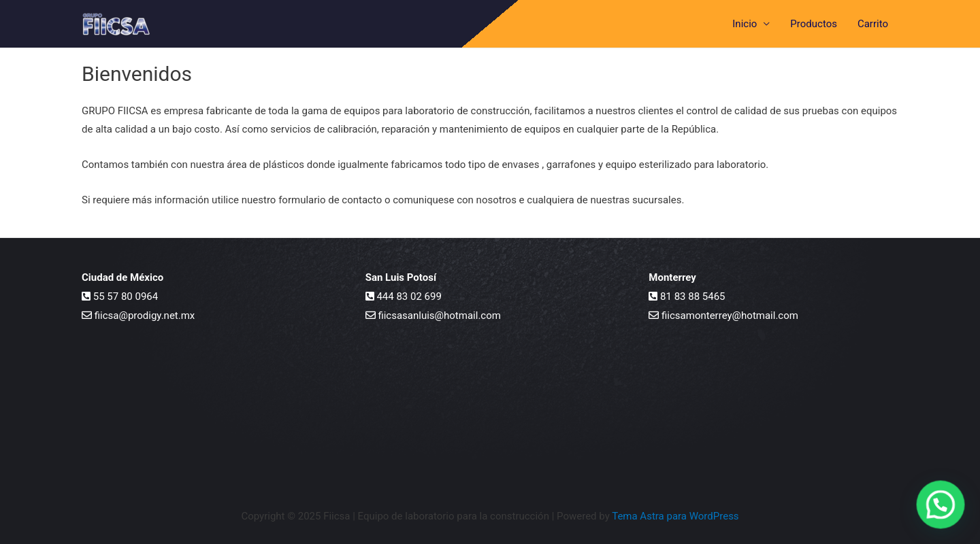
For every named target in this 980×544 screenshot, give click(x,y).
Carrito (873, 24)
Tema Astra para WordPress (675, 516)
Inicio (745, 24)
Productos (814, 24)
